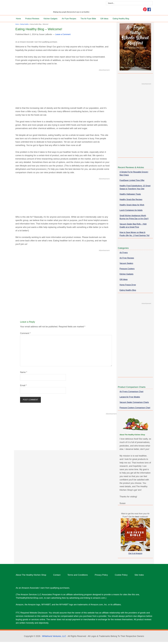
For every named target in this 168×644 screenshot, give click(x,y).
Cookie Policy (121, 577)
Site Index (139, 577)
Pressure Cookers (127, 271)
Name (24, 374)
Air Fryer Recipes (127, 260)
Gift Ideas (124, 282)
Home (17, 26)
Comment (25, 335)
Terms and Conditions (78, 577)
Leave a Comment (63, 37)
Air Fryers (124, 255)
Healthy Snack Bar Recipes (131, 202)
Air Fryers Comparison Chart (131, 394)
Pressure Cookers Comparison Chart (135, 410)
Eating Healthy (24, 26)
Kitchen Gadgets (126, 276)
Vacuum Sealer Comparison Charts (134, 404)
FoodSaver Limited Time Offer (132, 183)
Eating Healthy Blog (128, 292)
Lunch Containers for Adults (131, 212)
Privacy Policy (101, 577)
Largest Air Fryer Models (130, 399)
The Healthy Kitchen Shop (46, 7)
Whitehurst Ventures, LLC (54, 638)
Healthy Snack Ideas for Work (132, 207)
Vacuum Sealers (126, 266)
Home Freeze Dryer (128, 287)
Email (23, 388)
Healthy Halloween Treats (130, 196)
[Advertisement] (62, 90)
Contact (57, 577)
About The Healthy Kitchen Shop (31, 577)
